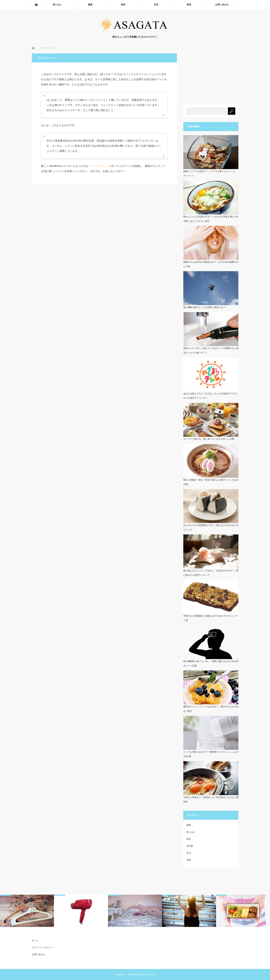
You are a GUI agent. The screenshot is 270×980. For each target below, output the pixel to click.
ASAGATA (132, 974)
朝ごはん (57, 5)
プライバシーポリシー (43, 948)
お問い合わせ (222, 5)
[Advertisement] (211, 76)
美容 (123, 5)
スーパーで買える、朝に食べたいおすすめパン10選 (209, 439)
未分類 (190, 846)
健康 (90, 5)
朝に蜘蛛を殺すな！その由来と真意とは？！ (205, 307)
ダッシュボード (100, 166)
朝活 (189, 5)
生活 (156, 5)
